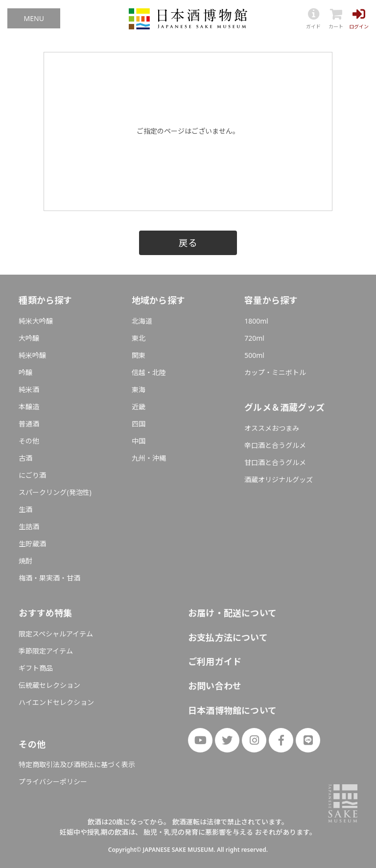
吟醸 (25, 372)
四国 (139, 424)
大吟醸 (29, 338)
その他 (29, 441)
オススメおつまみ (272, 428)
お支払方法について (228, 637)
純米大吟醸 (36, 321)
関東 (139, 355)
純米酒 (29, 389)
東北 (139, 338)
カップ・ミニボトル (275, 372)
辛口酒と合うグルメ (275, 445)
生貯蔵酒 (32, 544)
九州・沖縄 (149, 458)
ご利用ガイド (215, 661)
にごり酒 (32, 475)
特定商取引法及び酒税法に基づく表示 (77, 764)
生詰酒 (29, 527)
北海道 (142, 321)
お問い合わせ (215, 686)
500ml (254, 355)
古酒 (25, 458)
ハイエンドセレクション (56, 702)
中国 (139, 441)
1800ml (256, 321)
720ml (254, 338)
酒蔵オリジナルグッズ (279, 480)
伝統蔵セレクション (49, 685)
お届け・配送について (232, 613)
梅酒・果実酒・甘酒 (49, 578)
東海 (139, 389)
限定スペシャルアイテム (56, 634)
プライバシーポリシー (53, 782)
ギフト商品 (36, 668)
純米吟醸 (32, 355)
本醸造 (29, 407)
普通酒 (29, 424)
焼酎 (25, 561)
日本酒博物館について (232, 710)
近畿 (139, 407)
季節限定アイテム (46, 651)
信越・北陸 (149, 372)
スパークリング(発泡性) (55, 492)
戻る (188, 243)
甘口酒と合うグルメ (275, 462)
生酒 (25, 509)
